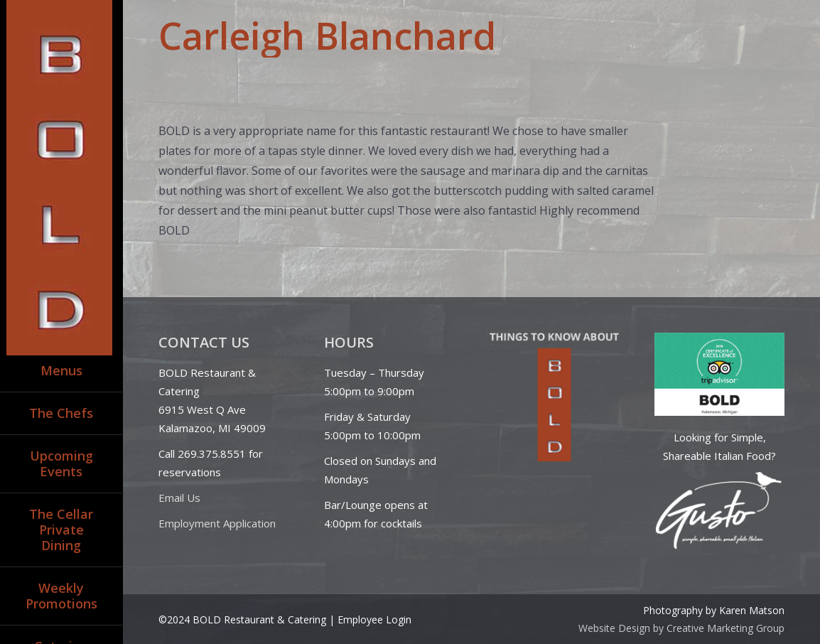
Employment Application (217, 523)
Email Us (179, 498)
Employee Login (374, 619)
